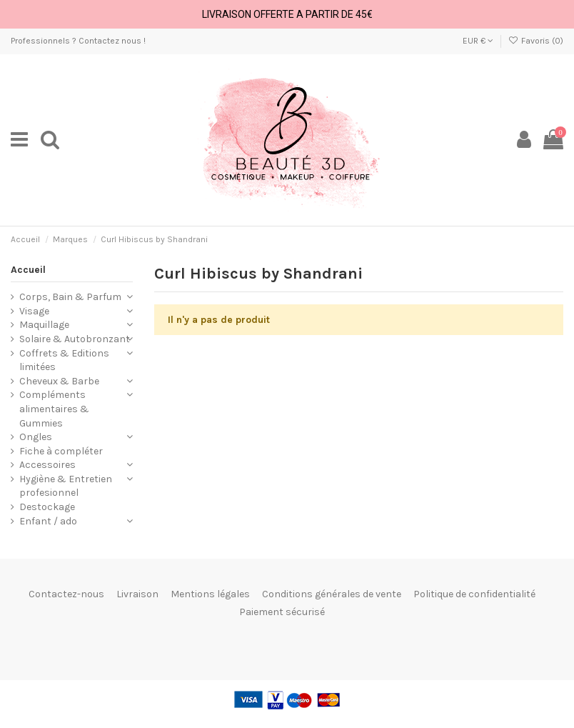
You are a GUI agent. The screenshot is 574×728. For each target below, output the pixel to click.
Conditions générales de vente (332, 594)
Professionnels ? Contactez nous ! (78, 41)
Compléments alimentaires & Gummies (54, 409)
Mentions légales (210, 594)
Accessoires (47, 465)
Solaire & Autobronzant (75, 339)
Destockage (47, 507)
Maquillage (44, 325)
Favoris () (536, 41)
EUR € (478, 41)
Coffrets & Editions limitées (64, 360)
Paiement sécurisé (282, 612)
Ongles (36, 437)
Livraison (137, 594)
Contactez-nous (66, 594)
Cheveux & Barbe (59, 381)
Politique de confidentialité (474, 594)
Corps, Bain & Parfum (70, 297)
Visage (34, 311)
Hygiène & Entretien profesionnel (66, 486)
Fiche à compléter (61, 451)
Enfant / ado (48, 521)
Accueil (28, 270)
